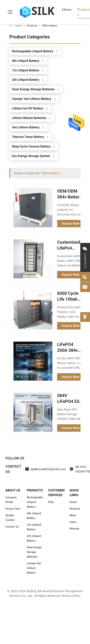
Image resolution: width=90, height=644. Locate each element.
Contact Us (12, 526)
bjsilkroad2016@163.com (45, 469)
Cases (73, 522)
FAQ (51, 502)
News (73, 515)
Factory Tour (13, 509)
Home (67, 9)
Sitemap (74, 528)
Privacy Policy (71, 596)
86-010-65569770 (80, 469)
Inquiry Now (71, 223)
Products (75, 509)
